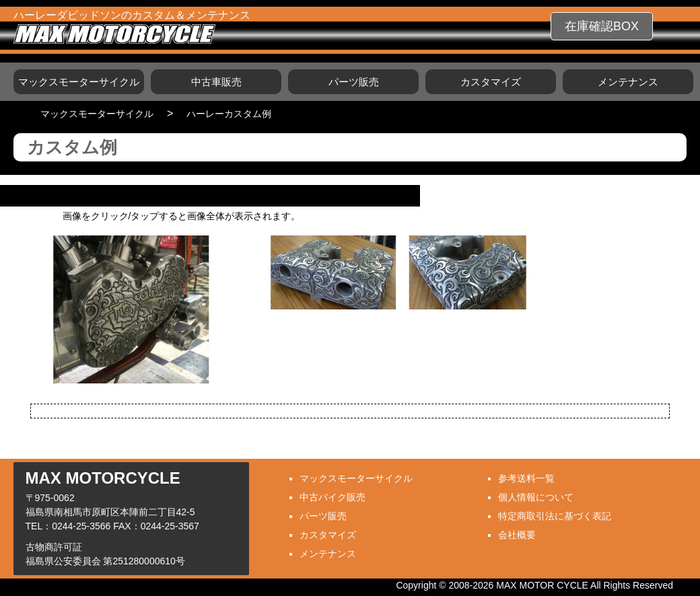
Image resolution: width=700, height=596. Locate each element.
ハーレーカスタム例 (229, 114)
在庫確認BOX (602, 26)
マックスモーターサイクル (79, 82)
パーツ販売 (354, 82)
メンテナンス (628, 82)
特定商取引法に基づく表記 (555, 516)
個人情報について (536, 497)
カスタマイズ (491, 82)
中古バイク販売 (332, 497)
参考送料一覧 (526, 478)
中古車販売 (216, 82)
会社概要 (517, 535)
